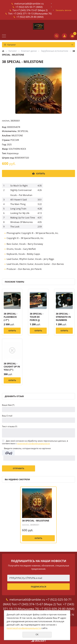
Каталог (13, 51)
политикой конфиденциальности (33, 443)
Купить (41, 174)
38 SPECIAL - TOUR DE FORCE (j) (37, 317)
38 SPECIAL (23, 131)
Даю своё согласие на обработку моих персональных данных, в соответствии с (35, 442)
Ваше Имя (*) (8, 405)
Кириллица (13, 153)
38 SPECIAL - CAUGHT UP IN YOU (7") (12, 367)
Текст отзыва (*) (10, 426)
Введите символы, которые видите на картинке (27, 448)
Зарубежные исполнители (55, 51)
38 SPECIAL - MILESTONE (36, 521)
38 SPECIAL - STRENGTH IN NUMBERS (63, 317)
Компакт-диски (29, 51)
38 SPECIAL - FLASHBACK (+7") (10, 317)
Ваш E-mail (7, 416)
